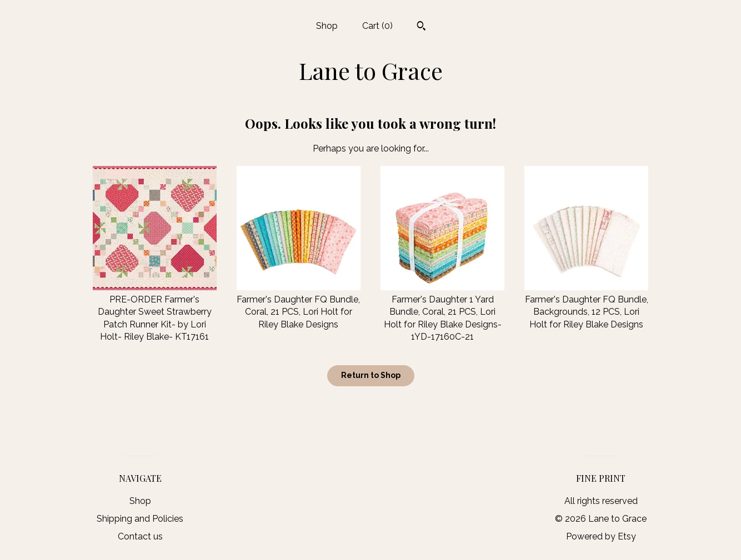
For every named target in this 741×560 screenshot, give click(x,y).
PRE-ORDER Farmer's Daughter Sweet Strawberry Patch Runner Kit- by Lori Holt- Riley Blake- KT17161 (155, 312)
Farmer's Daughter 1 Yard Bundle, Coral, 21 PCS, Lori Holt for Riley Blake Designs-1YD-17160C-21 (442, 312)
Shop (327, 26)
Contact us (140, 536)
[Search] (421, 27)
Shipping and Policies (140, 519)
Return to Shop (371, 375)
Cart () (377, 26)
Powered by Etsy (601, 536)
